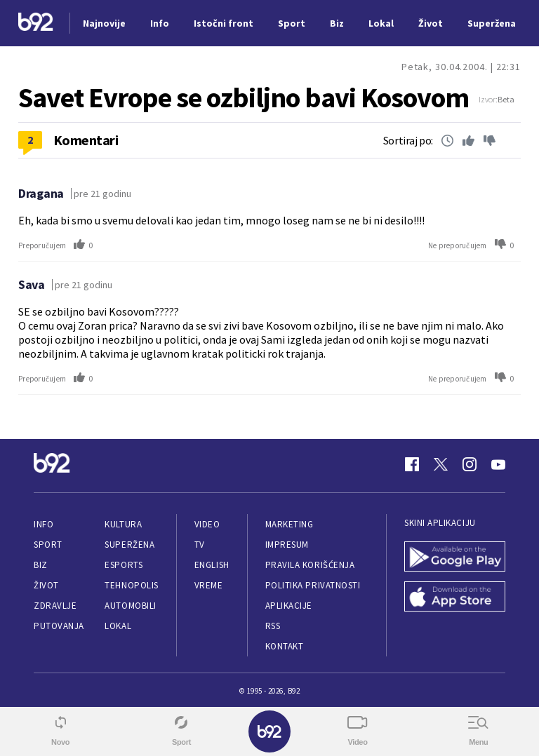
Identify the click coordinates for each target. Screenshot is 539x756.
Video (207, 524)
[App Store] (455, 598)
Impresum (287, 545)
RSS (273, 626)
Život (46, 585)
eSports (124, 565)
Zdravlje (55, 606)
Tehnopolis (131, 585)
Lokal (118, 626)
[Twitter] (441, 464)
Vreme (209, 585)
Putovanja (59, 626)
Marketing (290, 524)
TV (200, 545)
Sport (48, 545)
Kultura (123, 524)
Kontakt (285, 646)
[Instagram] (470, 464)
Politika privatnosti (313, 585)
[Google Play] (455, 558)
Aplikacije (289, 606)
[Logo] (36, 23)
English (212, 565)
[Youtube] (498, 464)
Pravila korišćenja (310, 565)
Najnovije (104, 23)
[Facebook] (412, 464)
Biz (41, 565)
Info (44, 524)
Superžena (129, 545)
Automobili (130, 606)
